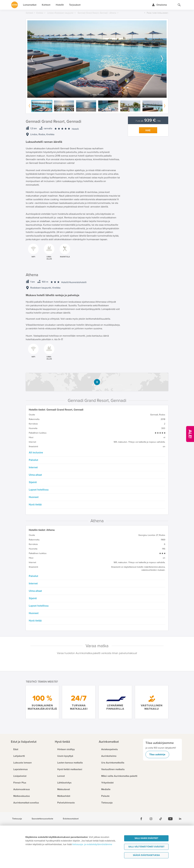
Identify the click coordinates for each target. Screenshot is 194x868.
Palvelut (33, 460)
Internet (33, 467)
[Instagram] (151, 819)
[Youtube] (170, 819)
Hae (148, 130)
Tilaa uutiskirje (157, 754)
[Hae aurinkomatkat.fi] (179, 5)
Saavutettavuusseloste (42, 819)
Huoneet (34, 497)
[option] (97, 59)
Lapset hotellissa (39, 490)
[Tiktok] (161, 819)
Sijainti (33, 482)
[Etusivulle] (15, 5)
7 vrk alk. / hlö (148, 121)
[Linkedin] (180, 819)
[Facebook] (141, 819)
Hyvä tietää (35, 505)
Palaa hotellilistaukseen (157, 13)
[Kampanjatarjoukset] (190, 434)
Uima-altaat (35, 475)
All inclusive (36, 453)
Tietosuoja (17, 819)
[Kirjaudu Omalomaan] (159, 5)
